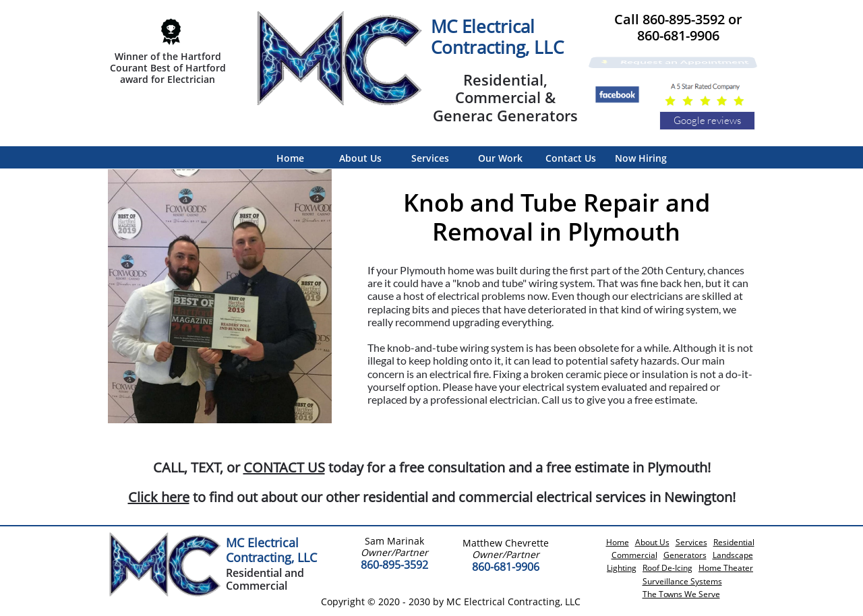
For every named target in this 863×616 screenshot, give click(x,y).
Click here (159, 497)
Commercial (634, 555)
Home (618, 542)
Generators (685, 555)
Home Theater (726, 568)
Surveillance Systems (682, 581)
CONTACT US (284, 467)
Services (691, 542)
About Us (652, 542)
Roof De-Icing (667, 568)
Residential (734, 542)
